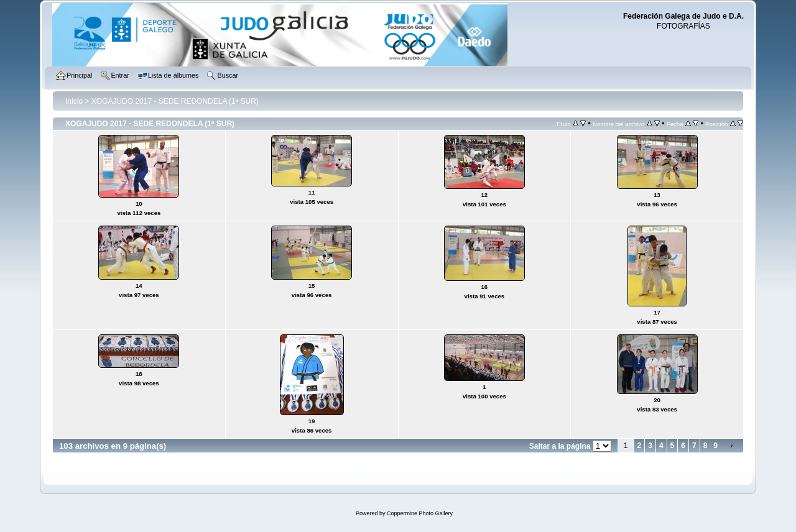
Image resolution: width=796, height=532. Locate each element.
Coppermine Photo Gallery (420, 513)
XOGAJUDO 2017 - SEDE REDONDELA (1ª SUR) (175, 101)
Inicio (74, 101)
